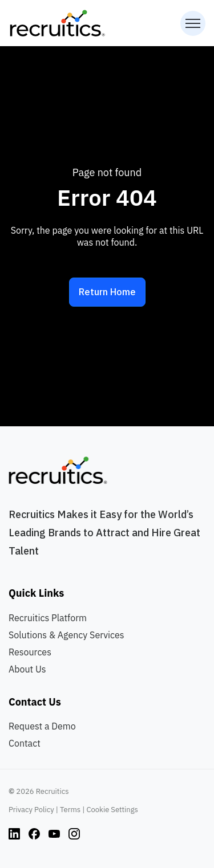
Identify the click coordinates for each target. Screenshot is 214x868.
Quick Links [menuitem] (36, 593)
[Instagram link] (14, 833)
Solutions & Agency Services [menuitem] (66, 635)
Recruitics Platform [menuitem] (48, 618)
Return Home (107, 292)
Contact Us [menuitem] (35, 702)
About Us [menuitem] (27, 669)
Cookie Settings (112, 810)
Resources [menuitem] (30, 652)
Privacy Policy (31, 810)
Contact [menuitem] (25, 743)
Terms (70, 810)
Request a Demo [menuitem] (42, 726)
